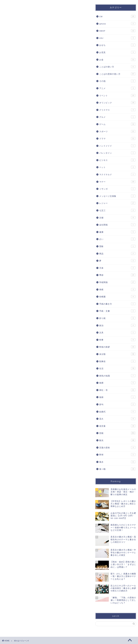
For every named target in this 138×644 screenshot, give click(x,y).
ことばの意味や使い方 (117, 74)
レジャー (117, 203)
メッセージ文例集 (117, 196)
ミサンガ (117, 189)
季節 (117, 275)
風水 (117, 462)
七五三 (117, 210)
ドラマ (117, 138)
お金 (117, 60)
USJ (117, 38)
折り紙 (117, 318)
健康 (117, 232)
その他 (117, 81)
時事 (117, 340)
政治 (117, 325)
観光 (117, 440)
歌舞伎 (117, 361)
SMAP (117, 31)
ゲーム (117, 124)
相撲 (117, 383)
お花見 (117, 52)
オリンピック (117, 103)
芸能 (117, 433)
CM (117, 16)
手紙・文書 (117, 311)
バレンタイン (117, 153)
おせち (117, 45)
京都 (117, 218)
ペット (117, 167)
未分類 (117, 354)
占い (117, 239)
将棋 (117, 289)
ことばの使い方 (117, 67)
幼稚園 (117, 297)
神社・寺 (117, 390)
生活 (117, 368)
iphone (117, 24)
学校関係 (117, 282)
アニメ (117, 88)
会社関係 (117, 225)
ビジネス (117, 160)
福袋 (117, 397)
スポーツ (117, 131)
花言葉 (117, 426)
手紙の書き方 (117, 304)
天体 (117, 268)
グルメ (117, 117)
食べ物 (117, 469)
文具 (117, 332)
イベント (117, 95)
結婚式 (117, 412)
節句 (117, 404)
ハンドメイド (117, 146)
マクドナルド (117, 174)
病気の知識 (117, 376)
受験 (117, 246)
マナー (117, 182)
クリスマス (117, 110)
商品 (117, 253)
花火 (117, 419)
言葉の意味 (117, 447)
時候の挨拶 (117, 347)
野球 (117, 455)
